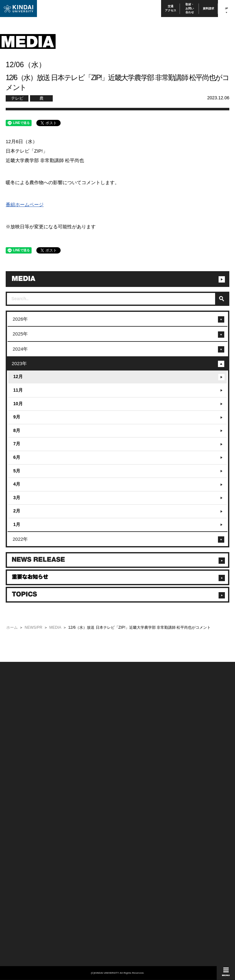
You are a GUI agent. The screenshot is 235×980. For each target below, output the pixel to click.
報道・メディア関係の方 (23, 753)
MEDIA (55, 627)
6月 (17, 457)
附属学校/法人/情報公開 (22, 736)
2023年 (19, 363)
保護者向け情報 (16, 795)
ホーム (12, 627)
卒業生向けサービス (20, 803)
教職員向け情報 (16, 812)
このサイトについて (132, 736)
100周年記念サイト (19, 778)
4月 (17, 484)
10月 (18, 404)
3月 (17, 498)
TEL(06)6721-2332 (19, 852)
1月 (17, 524)
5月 (17, 471)
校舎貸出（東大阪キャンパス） (27, 828)
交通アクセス (171, 8)
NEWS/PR (33, 627)
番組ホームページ (25, 204)
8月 (17, 430)
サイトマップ (127, 753)
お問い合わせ (15, 745)
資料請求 (208, 9)
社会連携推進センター (21, 820)
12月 (18, 376)
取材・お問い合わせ (190, 8)
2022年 (20, 539)
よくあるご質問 (16, 770)
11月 (18, 390)
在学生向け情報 (16, 787)
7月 (17, 444)
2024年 (20, 349)
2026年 (20, 319)
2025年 (20, 334)
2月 (17, 511)
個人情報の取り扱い (132, 745)
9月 (17, 417)
